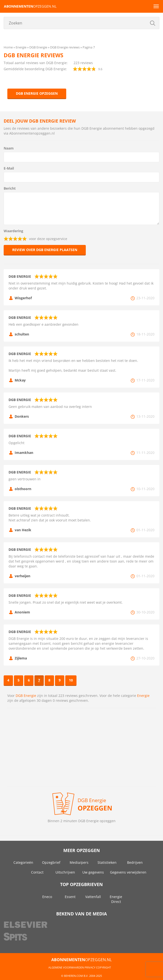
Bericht (10, 188)
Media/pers (79, 862)
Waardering (13, 231)
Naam (9, 148)
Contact (37, 872)
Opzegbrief (51, 862)
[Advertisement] (81, 747)
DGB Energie (26, 696)
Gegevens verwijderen (128, 872)
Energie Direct (116, 899)
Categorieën (23, 862)
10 (71, 680)
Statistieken (107, 862)
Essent (70, 897)
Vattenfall (93, 897)
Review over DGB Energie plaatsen (45, 250)
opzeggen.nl (30, 6)
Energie (143, 696)
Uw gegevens (93, 872)
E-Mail (9, 168)
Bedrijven (135, 862)
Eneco (47, 897)
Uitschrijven (65, 872)
